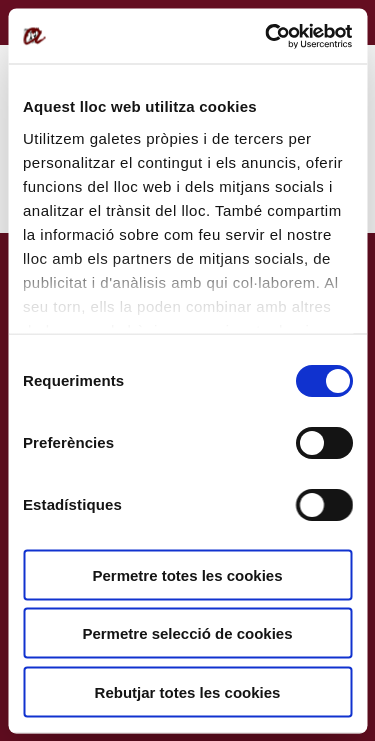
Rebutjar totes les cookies (188, 691)
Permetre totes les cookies (187, 574)
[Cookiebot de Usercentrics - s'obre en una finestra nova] (267, 36)
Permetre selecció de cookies (187, 633)
